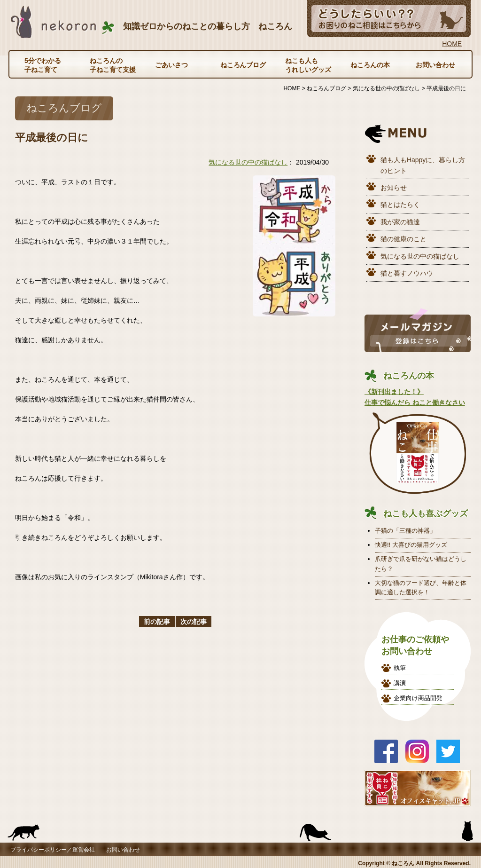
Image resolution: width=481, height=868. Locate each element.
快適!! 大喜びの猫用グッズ (411, 545)
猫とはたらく (400, 205)
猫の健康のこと (403, 239)
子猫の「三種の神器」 (405, 531)
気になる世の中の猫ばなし (248, 162)
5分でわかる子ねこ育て (43, 65)
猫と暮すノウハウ (407, 273)
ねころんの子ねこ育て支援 (113, 65)
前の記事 (157, 622)
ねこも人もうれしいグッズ (308, 65)
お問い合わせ (435, 65)
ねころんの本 (370, 65)
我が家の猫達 (400, 222)
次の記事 (194, 622)
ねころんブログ (243, 65)
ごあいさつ (171, 65)
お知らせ (394, 188)
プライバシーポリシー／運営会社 (53, 850)
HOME (452, 44)
